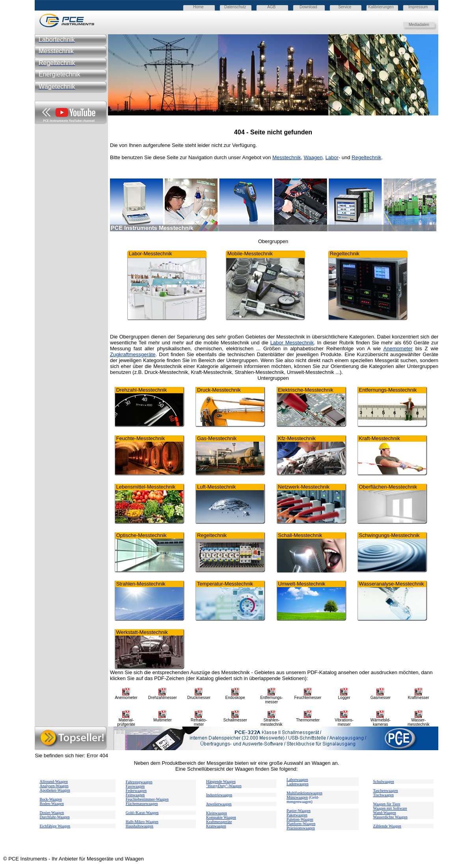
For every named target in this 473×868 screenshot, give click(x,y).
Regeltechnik (366, 157)
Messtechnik (287, 157)
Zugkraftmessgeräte (133, 354)
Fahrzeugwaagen (139, 782)
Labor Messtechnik (292, 343)
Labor (332, 157)
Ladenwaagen (298, 784)
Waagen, (314, 157)
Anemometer (398, 349)
